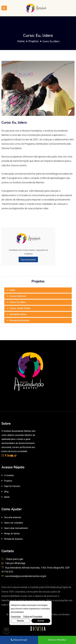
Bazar (7, 497)
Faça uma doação (28, 259)
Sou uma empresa (13, 517)
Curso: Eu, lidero (18, 302)
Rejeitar (20, 621)
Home (21, 41)
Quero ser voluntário (14, 523)
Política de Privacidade (33, 616)
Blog (6, 492)
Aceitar (41, 621)
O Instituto (9, 475)
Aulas (12, 290)
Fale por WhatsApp (13, 563)
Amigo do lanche (12, 534)
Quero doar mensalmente (16, 528)
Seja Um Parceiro (12, 486)
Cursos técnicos (18, 296)
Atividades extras (18, 314)
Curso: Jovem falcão (20, 308)
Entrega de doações (20, 320)
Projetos (34, 41)
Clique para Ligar (12, 559)
